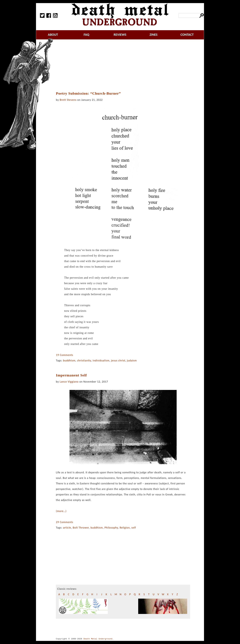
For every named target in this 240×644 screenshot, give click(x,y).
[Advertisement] (123, 65)
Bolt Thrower (81, 528)
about (53, 35)
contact (187, 35)
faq (86, 35)
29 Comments (64, 522)
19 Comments (64, 355)
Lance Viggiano (69, 382)
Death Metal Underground (98, 639)
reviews (120, 35)
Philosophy (111, 528)
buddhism (69, 360)
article (67, 528)
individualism (101, 360)
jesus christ (118, 360)
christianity (84, 360)
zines (154, 35)
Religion (125, 528)
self (134, 528)
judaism (132, 360)
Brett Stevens (68, 100)
